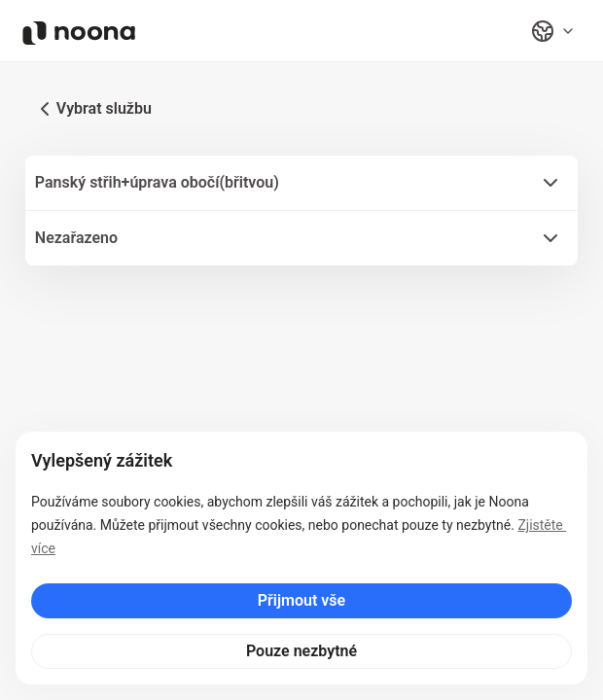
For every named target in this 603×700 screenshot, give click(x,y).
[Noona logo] (79, 33)
